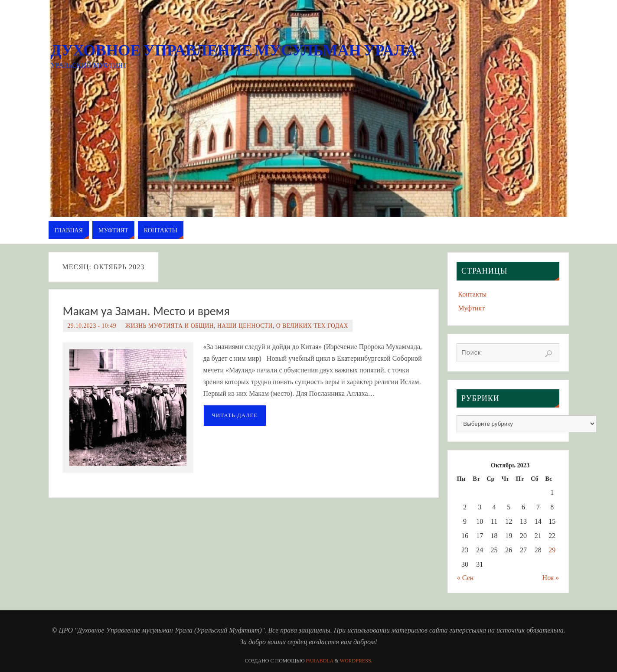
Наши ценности (245, 326)
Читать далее (235, 415)
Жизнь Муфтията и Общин (170, 326)
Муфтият (471, 308)
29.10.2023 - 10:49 (92, 326)
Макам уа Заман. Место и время (146, 311)
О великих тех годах (312, 326)
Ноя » (551, 578)
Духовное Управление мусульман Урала (234, 50)
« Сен (465, 578)
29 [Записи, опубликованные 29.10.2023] (552, 550)
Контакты (472, 294)
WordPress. (356, 661)
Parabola (320, 661)
